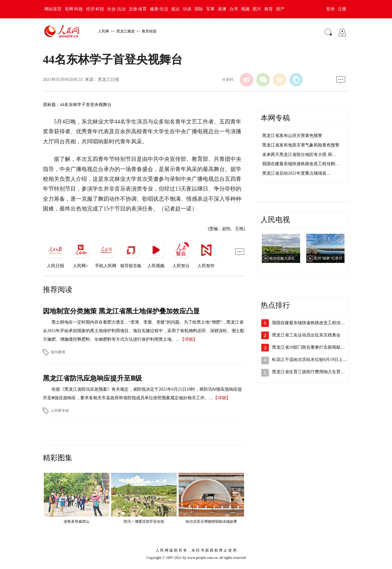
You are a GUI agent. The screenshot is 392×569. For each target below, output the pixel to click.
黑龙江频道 (126, 31)
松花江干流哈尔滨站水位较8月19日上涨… (312, 360)
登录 (330, 9)
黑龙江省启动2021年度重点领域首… (296, 173)
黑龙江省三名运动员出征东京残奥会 (306, 335)
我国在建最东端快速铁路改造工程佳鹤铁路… (315, 323)
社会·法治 (116, 9)
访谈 (187, 9)
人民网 (104, 31)
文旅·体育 (138, 9)
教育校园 (149, 31)
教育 (269, 9)
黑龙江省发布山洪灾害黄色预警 (292, 136)
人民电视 (275, 220)
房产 (280, 9)
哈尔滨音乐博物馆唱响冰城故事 (211, 522)
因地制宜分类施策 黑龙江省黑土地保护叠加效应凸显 (121, 311)
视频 (245, 9)
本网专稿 (275, 118)
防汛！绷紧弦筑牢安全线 (144, 522)
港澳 (222, 9)
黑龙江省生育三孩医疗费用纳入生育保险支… (315, 372)
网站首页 (53, 9)
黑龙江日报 (108, 80)
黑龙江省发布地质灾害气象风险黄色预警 (301, 145)
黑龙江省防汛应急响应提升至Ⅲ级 (92, 378)
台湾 (234, 9)
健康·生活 (159, 9)
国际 (199, 9)
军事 (210, 9)
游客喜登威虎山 (77, 522)
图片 (257, 9)
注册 (342, 9)
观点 (175, 9)
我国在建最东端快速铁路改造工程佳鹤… (301, 164)
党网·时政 (74, 9)
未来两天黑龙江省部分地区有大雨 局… (299, 155)
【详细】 (189, 339)
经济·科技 (95, 9)
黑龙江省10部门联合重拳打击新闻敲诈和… (313, 347)
